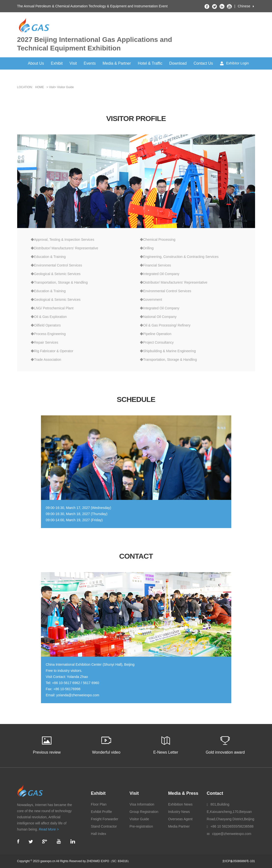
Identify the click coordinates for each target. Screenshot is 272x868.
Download (178, 63)
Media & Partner (117, 63)
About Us (36, 63)
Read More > (49, 829)
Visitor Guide (139, 819)
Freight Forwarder (105, 819)
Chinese (244, 6)
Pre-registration (141, 826)
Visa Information (142, 804)
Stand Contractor (104, 826)
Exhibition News (180, 804)
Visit (73, 63)
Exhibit (57, 63)
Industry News (179, 812)
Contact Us (203, 63)
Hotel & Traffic (150, 63)
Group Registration (144, 812)
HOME (39, 87)
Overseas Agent (180, 819)
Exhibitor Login (234, 63)
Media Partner (179, 826)
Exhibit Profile (102, 812)
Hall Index (99, 834)
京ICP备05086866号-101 (239, 861)
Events (90, 63)
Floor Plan (99, 804)
